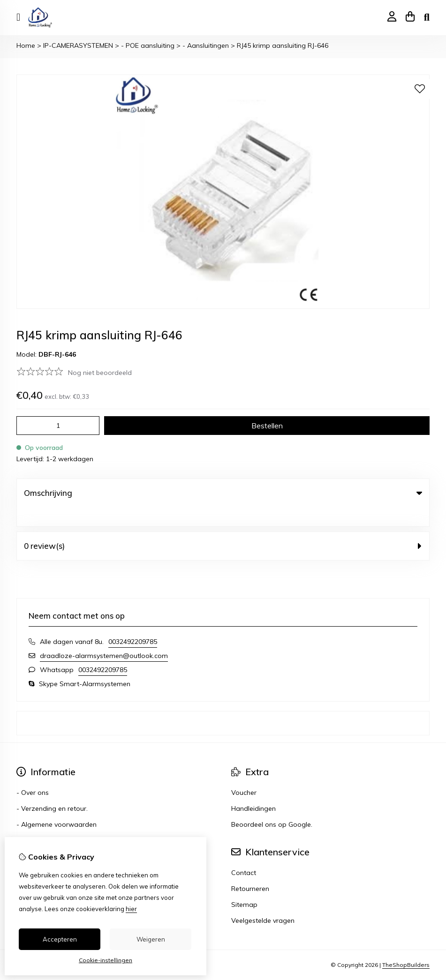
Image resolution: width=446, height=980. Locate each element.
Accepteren (60, 939)
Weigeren (151, 939)
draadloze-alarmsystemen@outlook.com (104, 636)
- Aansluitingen (206, 45)
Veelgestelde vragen (263, 901)
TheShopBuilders (406, 946)
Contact (244, 853)
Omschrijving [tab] (223, 493)
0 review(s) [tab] (223, 527)
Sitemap (244, 885)
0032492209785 (133, 622)
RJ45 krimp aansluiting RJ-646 (283, 45)
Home (26, 45)
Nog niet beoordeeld (100, 373)
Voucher (244, 773)
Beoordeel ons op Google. (272, 805)
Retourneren (250, 869)
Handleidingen (253, 789)
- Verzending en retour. (52, 789)
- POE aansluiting (148, 45)
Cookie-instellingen (106, 960)
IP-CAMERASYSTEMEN (78, 45)
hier (131, 909)
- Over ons (33, 773)
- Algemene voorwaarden (57, 805)
